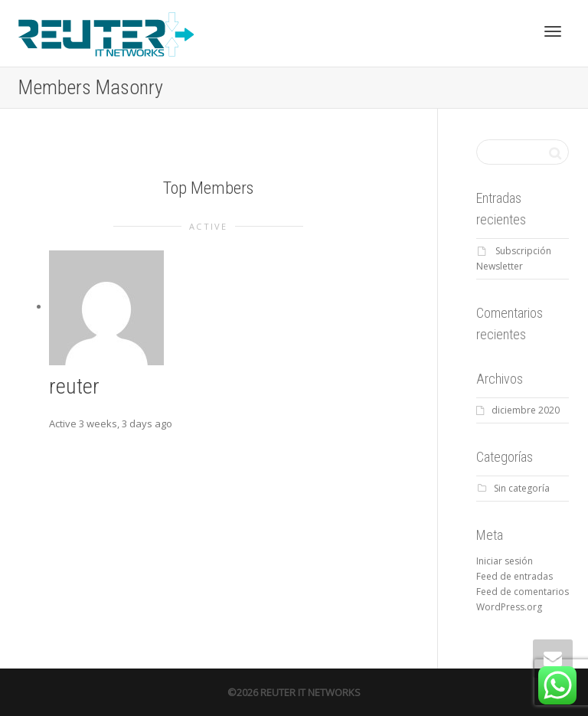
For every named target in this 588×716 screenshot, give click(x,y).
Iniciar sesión (505, 561)
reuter (74, 386)
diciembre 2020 (526, 410)
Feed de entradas (514, 576)
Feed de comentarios (523, 592)
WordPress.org (509, 607)
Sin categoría (522, 488)
